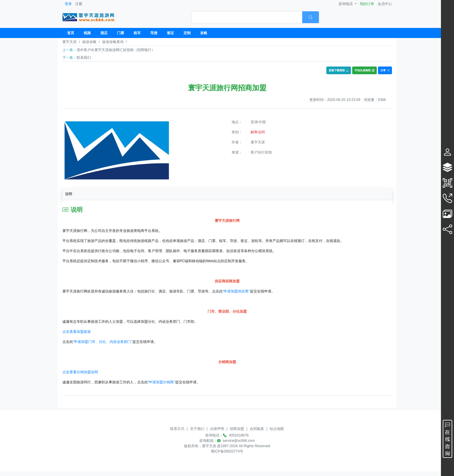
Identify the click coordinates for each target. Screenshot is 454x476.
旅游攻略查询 (113, 42)
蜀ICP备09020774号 (227, 451)
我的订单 (367, 4)
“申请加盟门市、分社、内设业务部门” (103, 342)
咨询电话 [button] (346, 4)
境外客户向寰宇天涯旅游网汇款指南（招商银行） (116, 50)
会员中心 (385, 4)
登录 (68, 4)
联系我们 (84, 58)
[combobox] (255, 17)
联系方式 (177, 429)
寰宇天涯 (69, 42)
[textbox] (247, 17)
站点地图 (277, 429)
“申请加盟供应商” (236, 291)
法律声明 (217, 429)
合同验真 (257, 429)
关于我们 (197, 429)
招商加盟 (237, 429)
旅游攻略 (89, 42)
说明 (69, 194)
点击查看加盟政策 (77, 332)
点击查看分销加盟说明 (80, 372)
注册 (79, 4)
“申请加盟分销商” (162, 382)
